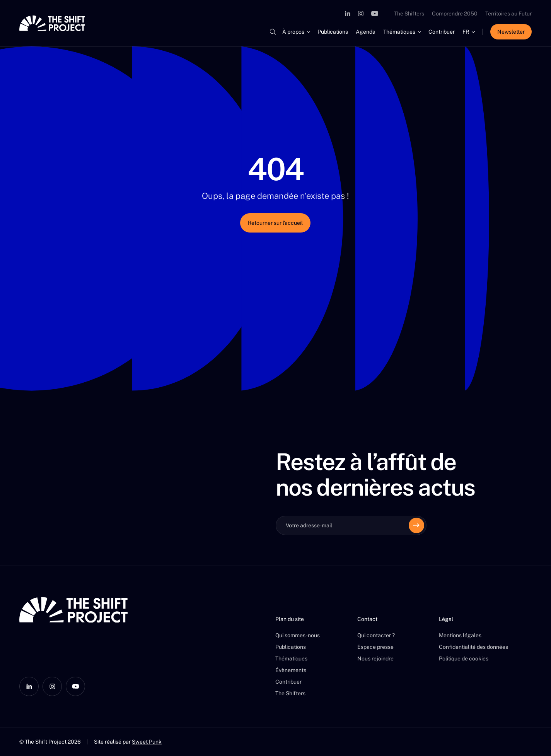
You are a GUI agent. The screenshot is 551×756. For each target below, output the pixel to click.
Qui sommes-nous (298, 635)
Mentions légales (460, 635)
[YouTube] (375, 14)
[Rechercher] (273, 32)
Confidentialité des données (473, 647)
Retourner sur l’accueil (275, 223)
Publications (333, 32)
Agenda (366, 32)
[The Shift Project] (52, 23)
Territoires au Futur (508, 14)
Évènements (291, 670)
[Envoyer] (416, 525)
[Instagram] (361, 14)
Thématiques (399, 32)
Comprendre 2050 (455, 14)
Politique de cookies (464, 659)
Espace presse (375, 647)
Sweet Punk (147, 742)
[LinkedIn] (348, 14)
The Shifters (409, 14)
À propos (293, 32)
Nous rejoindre (375, 659)
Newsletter (511, 32)
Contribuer (442, 32)
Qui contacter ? (376, 635)
